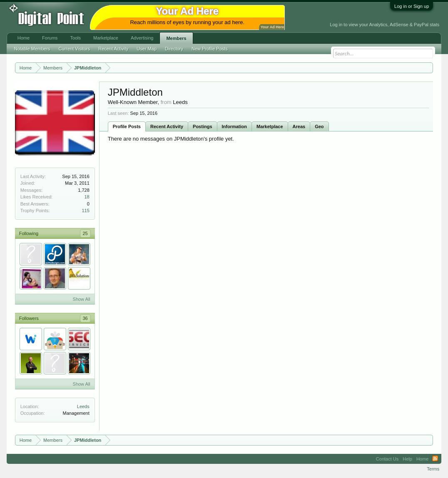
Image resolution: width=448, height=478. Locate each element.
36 (85, 318)
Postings (202, 126)
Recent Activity (167, 126)
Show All (82, 299)
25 (85, 233)
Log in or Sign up (412, 6)
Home (24, 38)
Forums (50, 38)
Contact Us (387, 459)
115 (85, 211)
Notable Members (32, 49)
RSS (435, 459)
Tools (75, 38)
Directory (174, 49)
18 (87, 197)
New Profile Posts (210, 49)
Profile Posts (127, 126)
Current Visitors (75, 49)
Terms (433, 469)
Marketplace (270, 126)
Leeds (83, 406)
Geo (319, 126)
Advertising (142, 38)
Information (235, 126)
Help (407, 459)
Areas (299, 126)
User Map (147, 49)
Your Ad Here (272, 27)
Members (176, 38)
